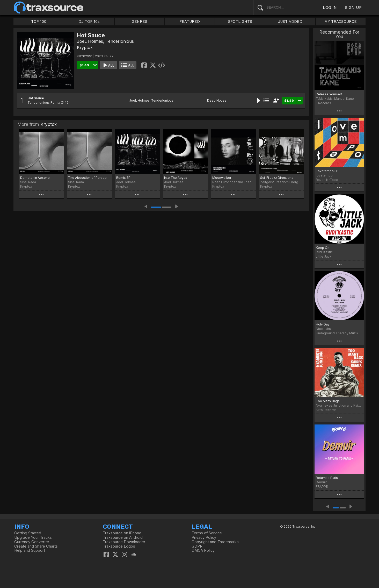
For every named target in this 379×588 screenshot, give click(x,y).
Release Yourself (329, 94)
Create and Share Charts (36, 546)
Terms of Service (207, 533)
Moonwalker (222, 178)
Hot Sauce (36, 98)
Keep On (323, 248)
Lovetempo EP (327, 171)
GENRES (140, 22)
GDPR (197, 546)
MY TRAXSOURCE (341, 22)
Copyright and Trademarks (215, 542)
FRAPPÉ (322, 487)
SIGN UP (353, 7)
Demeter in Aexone (35, 178)
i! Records (323, 103)
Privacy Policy (204, 537)
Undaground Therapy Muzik (337, 333)
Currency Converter (32, 542)
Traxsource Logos (119, 546)
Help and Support (30, 550)
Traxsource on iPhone (122, 533)
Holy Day (323, 324)
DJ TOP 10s (89, 22)
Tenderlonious (120, 41)
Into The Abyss (176, 178)
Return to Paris (327, 478)
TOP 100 (39, 22)
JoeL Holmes (90, 41)
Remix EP (123, 178)
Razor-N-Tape (327, 180)
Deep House (217, 100)
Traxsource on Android (123, 537)
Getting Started (28, 533)
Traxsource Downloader (124, 542)
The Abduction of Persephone (89, 178)
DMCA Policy (203, 550)
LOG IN (330, 7)
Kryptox (85, 47)
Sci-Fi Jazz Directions (277, 178)
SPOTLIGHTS (240, 22)
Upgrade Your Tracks (33, 537)
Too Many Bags (328, 401)
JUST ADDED (290, 22)
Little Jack (324, 256)
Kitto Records (326, 410)
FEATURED (190, 22)
